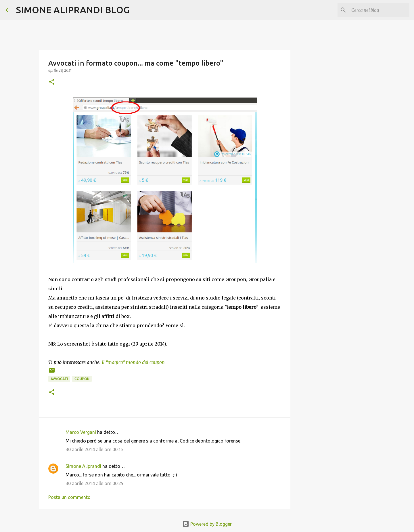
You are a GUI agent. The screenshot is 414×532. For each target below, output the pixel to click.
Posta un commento (69, 497)
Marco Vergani (81, 432)
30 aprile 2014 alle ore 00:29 (95, 483)
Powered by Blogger (207, 524)
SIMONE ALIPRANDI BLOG (73, 10)
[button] (52, 82)
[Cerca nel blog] (379, 10)
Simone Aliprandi (83, 466)
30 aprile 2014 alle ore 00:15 (95, 449)
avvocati (59, 379)
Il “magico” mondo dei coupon (133, 362)
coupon (82, 379)
